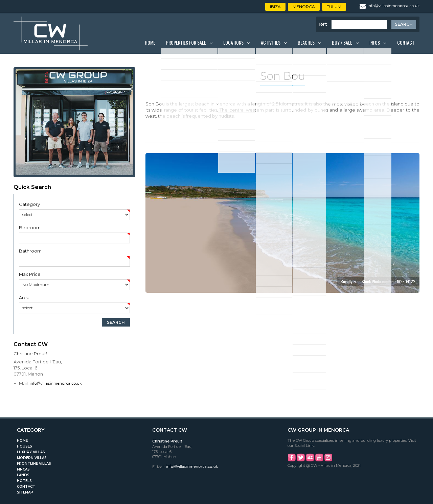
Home (150, 42)
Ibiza (275, 7)
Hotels (24, 481)
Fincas (23, 469)
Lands (23, 475)
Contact (406, 42)
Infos (375, 42)
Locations (233, 42)
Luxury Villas (31, 452)
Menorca (304, 7)
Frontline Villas (34, 464)
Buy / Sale (342, 42)
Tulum (334, 7)
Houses (25, 446)
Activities (271, 42)
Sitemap (25, 492)
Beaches (306, 42)
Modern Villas (32, 458)
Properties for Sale (186, 42)
